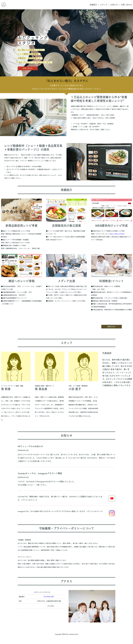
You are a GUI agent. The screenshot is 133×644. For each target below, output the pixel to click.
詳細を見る (111, 327)
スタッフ (104, 5)
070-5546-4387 (49, 597)
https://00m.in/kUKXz (117, 234)
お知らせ (114, 5)
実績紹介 (93, 5)
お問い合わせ (126, 5)
